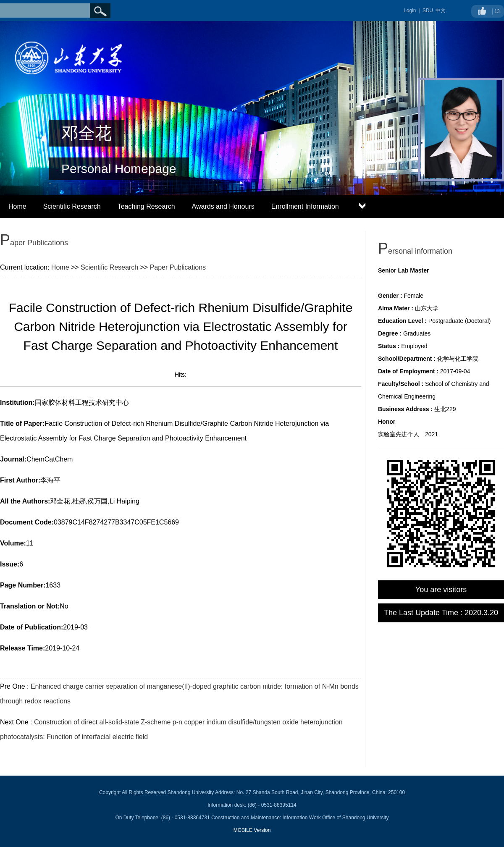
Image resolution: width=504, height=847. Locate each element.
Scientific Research (72, 206)
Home (17, 206)
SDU (428, 10)
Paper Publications (178, 267)
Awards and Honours (223, 206)
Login (410, 10)
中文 (441, 10)
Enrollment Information (305, 206)
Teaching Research (146, 206)
